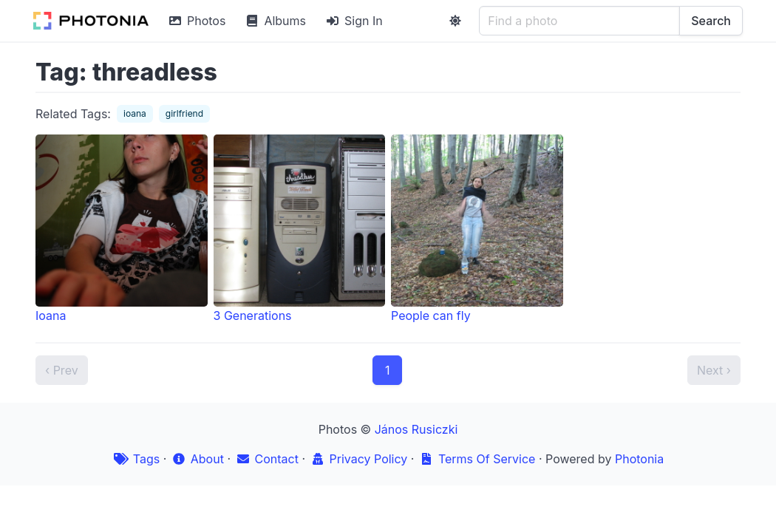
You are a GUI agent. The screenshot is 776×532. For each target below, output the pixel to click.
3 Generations (300, 229)
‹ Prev (62, 370)
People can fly (477, 229)
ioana (135, 113)
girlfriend (184, 113)
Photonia (639, 459)
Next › (714, 370)
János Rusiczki (416, 429)
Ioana (122, 229)
